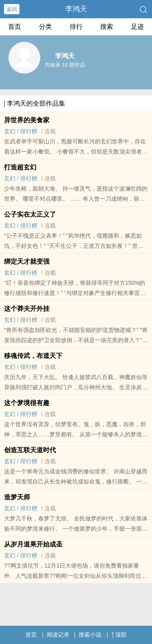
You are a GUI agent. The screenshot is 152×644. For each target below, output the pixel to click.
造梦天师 (17, 497)
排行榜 (29, 131)
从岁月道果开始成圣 (33, 544)
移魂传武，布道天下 (33, 356)
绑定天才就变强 (27, 261)
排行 (76, 27)
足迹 (137, 27)
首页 (15, 27)
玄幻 (10, 131)
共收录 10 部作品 (65, 65)
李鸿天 (76, 9)
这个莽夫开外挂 (27, 309)
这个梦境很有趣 (27, 403)
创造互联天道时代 (30, 450)
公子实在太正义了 (30, 214)
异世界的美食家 (27, 120)
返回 (12, 9)
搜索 (107, 27)
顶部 (119, 635)
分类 (45, 27)
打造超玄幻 (20, 167)
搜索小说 (90, 635)
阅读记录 (58, 635)
